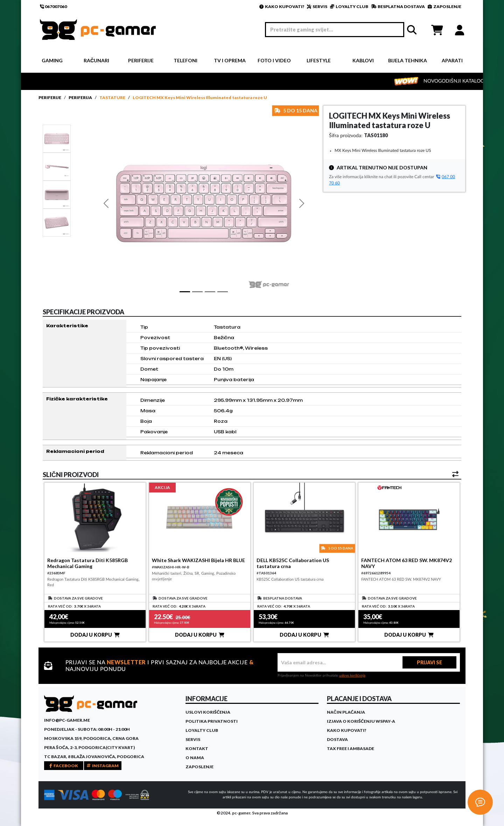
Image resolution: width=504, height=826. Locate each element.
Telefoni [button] (185, 60)
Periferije (50, 97)
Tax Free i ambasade (351, 748)
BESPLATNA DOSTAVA (398, 6)
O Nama (195, 758)
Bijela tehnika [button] (408, 60)
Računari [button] (96, 60)
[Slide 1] (57, 138)
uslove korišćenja (352, 675)
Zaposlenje (199, 767)
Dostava (337, 739)
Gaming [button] (52, 60)
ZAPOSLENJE (444, 6)
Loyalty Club (202, 730)
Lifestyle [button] (319, 60)
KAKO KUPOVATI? (282, 6)
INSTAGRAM (103, 766)
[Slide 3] (57, 222)
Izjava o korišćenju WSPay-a (361, 721)
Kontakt (197, 748)
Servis (193, 739)
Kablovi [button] (363, 60)
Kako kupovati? (346, 730)
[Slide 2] (57, 194)
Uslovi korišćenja (208, 712)
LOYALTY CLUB (349, 6)
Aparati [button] (452, 60)
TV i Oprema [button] (230, 60)
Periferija (80, 97)
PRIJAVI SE (429, 662)
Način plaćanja (346, 712)
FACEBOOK (64, 766)
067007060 (53, 6)
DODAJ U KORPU (95, 635)
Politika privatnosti (212, 721)
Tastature (112, 97)
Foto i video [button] (274, 60)
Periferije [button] (141, 60)
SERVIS (317, 6)
